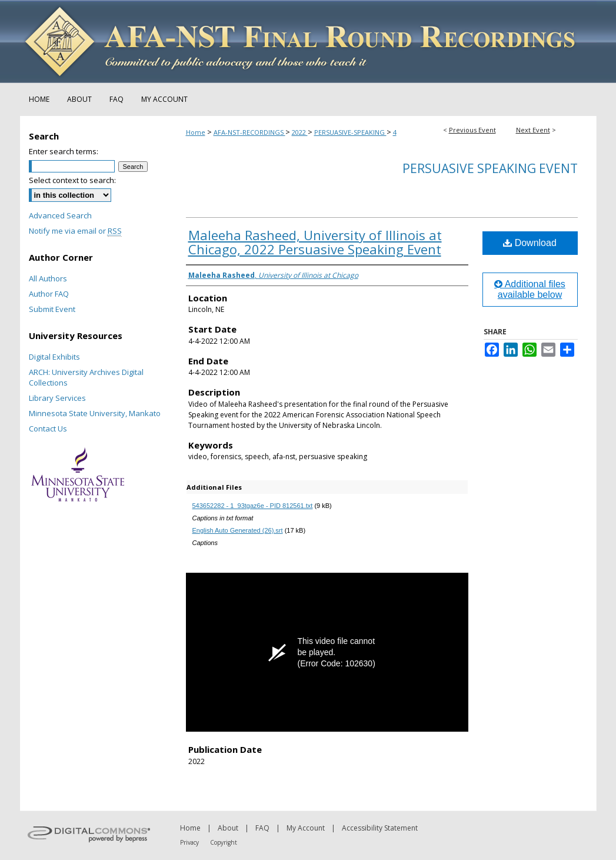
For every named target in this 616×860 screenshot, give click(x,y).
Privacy (189, 842)
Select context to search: (72, 180)
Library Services (57, 398)
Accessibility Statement (380, 828)
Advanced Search (60, 215)
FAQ (262, 828)
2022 (300, 132)
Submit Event (52, 309)
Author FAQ (49, 294)
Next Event (533, 130)
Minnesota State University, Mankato (95, 413)
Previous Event (472, 130)
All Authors (48, 278)
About (228, 828)
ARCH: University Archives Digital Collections (86, 377)
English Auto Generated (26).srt (238, 530)
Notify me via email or (75, 231)
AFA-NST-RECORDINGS (249, 132)
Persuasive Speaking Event (490, 168)
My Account (306, 828)
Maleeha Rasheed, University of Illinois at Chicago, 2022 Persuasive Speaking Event (315, 242)
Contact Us (48, 429)
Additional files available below (530, 289)
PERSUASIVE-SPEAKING (350, 132)
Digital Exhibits (54, 357)
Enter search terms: (64, 151)
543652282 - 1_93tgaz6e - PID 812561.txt (253, 506)
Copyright (224, 842)
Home (196, 132)
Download (530, 243)
